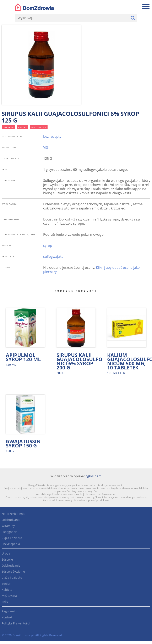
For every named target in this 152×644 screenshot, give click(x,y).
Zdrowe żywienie (13, 572)
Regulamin (9, 611)
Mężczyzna (9, 596)
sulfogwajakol (54, 256)
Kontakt (7, 617)
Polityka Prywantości (16, 623)
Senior (6, 584)
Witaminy (8, 526)
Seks (5, 602)
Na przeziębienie (13, 514)
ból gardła (39, 127)
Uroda (6, 553)
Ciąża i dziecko (12, 538)
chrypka (8, 127)
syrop (48, 245)
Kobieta (7, 590)
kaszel (23, 127)
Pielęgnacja (10, 532)
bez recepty (52, 136)
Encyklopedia (11, 544)
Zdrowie (7, 559)
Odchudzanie (11, 520)
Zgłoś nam (93, 476)
